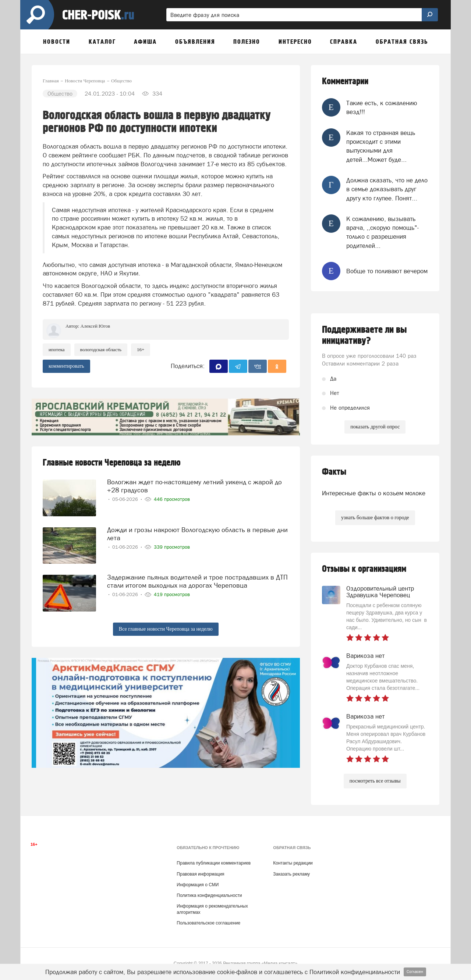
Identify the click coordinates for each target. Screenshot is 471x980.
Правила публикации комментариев (214, 863)
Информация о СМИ (198, 885)
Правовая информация (200, 874)
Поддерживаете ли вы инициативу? (364, 335)
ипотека (57, 350)
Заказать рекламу (291, 874)
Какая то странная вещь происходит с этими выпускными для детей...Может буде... (381, 146)
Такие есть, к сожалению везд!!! (382, 107)
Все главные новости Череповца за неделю (166, 629)
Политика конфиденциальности (209, 895)
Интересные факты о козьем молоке (374, 493)
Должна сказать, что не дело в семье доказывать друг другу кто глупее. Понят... (387, 189)
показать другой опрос (375, 427)
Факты (334, 472)
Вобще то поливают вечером (387, 271)
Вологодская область (101, 350)
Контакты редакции (293, 863)
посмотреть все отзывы (375, 781)
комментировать (66, 366)
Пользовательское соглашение (208, 923)
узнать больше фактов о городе (375, 518)
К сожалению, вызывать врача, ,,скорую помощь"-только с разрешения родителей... (383, 232)
